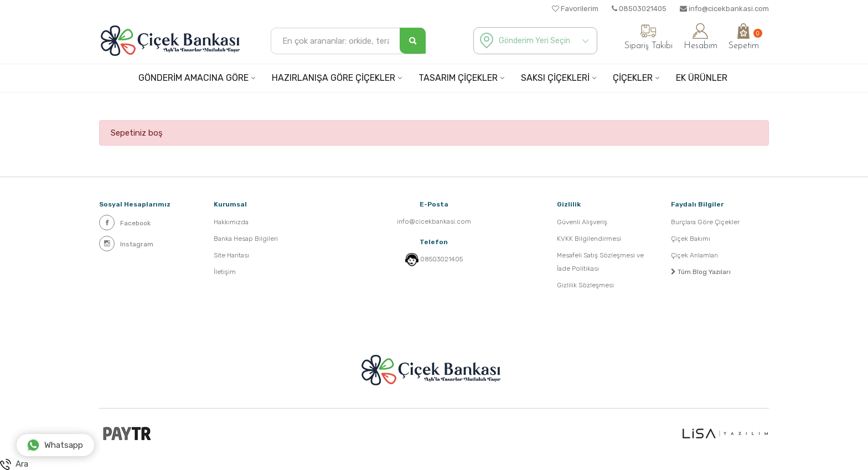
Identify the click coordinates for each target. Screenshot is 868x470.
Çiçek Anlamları (694, 255)
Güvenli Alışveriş (582, 222)
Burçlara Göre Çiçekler (705, 222)
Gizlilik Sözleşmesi (585, 285)
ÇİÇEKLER (633, 78)
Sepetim (744, 37)
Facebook (125, 223)
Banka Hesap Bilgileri (246, 239)
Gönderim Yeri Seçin (534, 41)
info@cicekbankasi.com (724, 9)
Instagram (126, 244)
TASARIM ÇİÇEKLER (458, 78)
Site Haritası (231, 255)
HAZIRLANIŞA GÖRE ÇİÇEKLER (334, 78)
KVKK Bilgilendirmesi (589, 239)
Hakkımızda (231, 222)
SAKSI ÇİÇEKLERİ (555, 78)
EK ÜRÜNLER (702, 78)
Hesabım (701, 37)
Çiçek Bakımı (691, 239)
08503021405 (639, 9)
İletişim (225, 272)
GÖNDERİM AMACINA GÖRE (193, 78)
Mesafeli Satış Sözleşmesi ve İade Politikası (600, 262)
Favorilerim (575, 9)
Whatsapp (55, 445)
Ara (14, 464)
